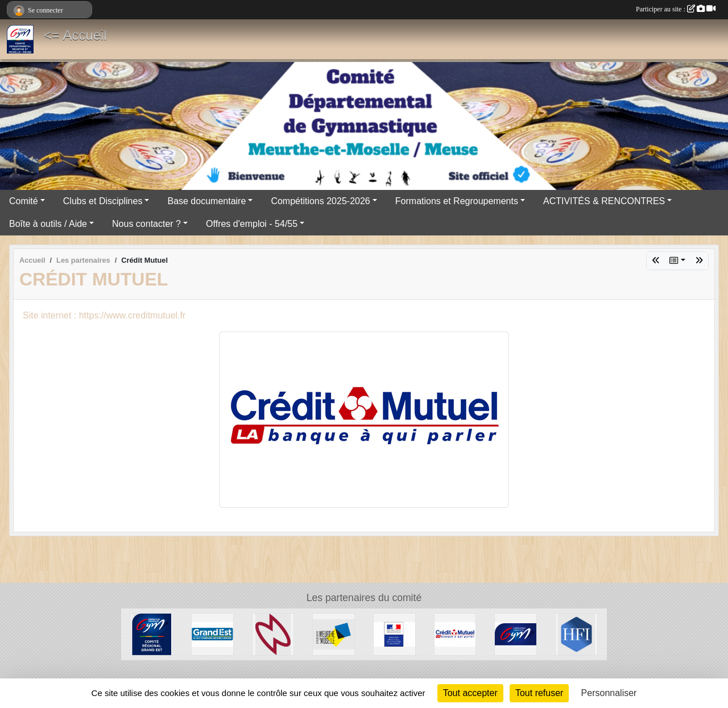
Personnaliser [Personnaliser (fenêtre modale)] (609, 693)
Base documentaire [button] (206, 201)
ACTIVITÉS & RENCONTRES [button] (604, 201)
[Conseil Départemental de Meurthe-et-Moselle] (334, 634)
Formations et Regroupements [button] (457, 201)
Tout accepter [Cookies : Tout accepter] (470, 693)
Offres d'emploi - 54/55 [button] (252, 224)
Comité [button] (24, 201)
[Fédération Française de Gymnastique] (516, 634)
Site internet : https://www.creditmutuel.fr (104, 315)
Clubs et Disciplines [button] (103, 201)
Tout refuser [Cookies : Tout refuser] (539, 693)
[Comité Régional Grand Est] (152, 634)
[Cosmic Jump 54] (273, 634)
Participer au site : (676, 9)
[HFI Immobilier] (576, 634)
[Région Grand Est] (212, 634)
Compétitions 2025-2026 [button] (320, 201)
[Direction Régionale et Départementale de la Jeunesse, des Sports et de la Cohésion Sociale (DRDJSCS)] (394, 634)
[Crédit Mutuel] (455, 634)
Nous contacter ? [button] (146, 224)
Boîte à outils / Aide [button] (48, 224)
